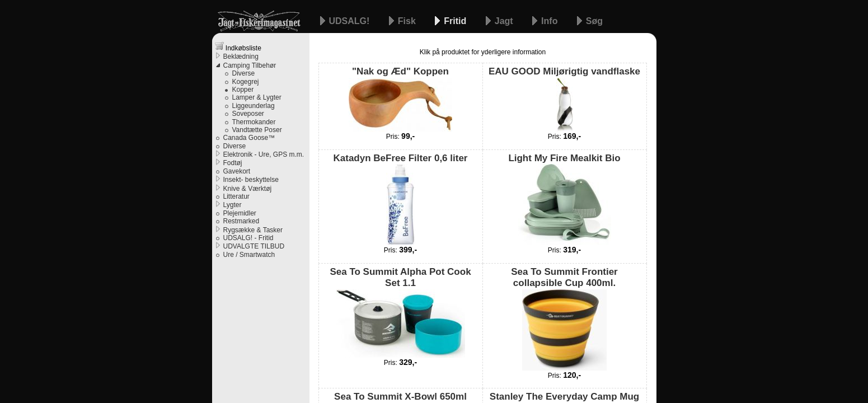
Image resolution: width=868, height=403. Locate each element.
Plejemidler (240, 213)
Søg (594, 21)
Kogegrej (246, 82)
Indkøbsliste (238, 47)
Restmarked (241, 221)
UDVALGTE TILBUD (254, 246)
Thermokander (254, 122)
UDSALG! (351, 21)
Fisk (408, 21)
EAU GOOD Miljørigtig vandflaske (564, 99)
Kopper (243, 90)
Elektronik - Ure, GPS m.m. (264, 154)
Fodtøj (233, 163)
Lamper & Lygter (257, 97)
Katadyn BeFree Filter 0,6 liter (401, 199)
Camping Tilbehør (250, 65)
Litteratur (236, 196)
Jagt (505, 21)
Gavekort (237, 171)
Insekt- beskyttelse (251, 180)
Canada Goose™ (249, 138)
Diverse (244, 73)
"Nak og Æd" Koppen (400, 99)
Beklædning (241, 57)
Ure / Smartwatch (249, 255)
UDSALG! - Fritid (248, 238)
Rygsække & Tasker (253, 230)
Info (551, 21)
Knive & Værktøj (248, 189)
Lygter (233, 205)
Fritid (456, 21)
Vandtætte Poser (257, 130)
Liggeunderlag (254, 106)
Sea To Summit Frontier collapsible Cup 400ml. (564, 318)
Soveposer (248, 114)
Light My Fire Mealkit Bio (564, 199)
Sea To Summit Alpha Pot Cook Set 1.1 (400, 312)
